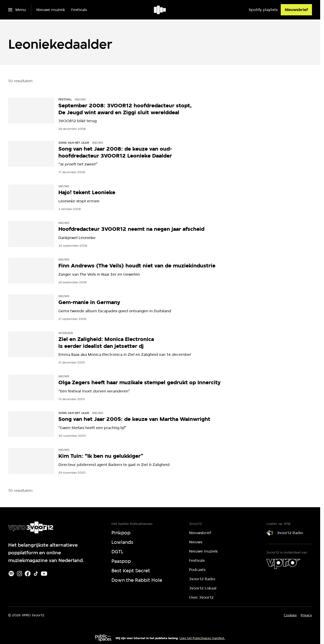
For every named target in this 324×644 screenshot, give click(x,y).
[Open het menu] (17, 10)
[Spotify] (11, 574)
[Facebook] (28, 574)
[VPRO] (283, 564)
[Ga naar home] (160, 10)
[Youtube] (44, 574)
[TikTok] (36, 574)
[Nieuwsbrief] (296, 10)
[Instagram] (19, 574)
